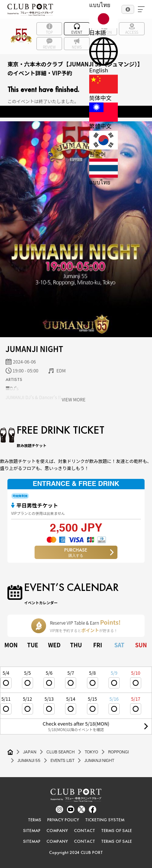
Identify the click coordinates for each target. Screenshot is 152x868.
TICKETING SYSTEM (105, 820)
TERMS (35, 820)
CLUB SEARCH (61, 752)
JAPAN (30, 752)
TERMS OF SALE (117, 831)
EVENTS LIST (62, 760)
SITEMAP (32, 831)
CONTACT (85, 831)
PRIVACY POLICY (63, 820)
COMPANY (57, 831)
